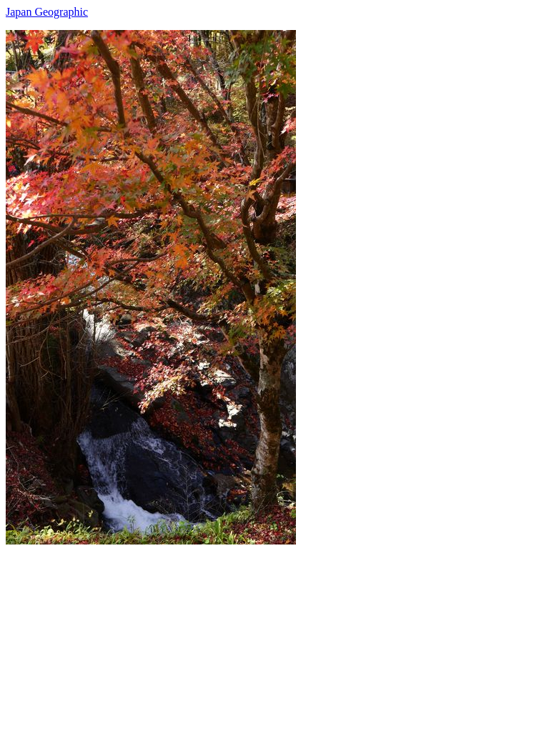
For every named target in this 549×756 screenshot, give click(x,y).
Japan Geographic (47, 12)
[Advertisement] (274, 645)
